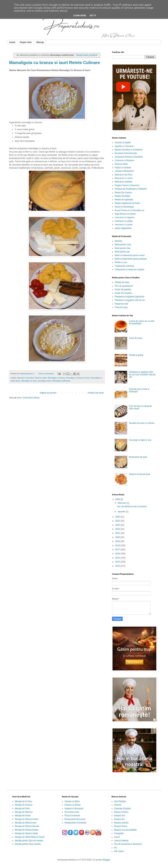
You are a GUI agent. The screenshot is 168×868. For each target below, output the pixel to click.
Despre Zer (119, 819)
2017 (118, 550)
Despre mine (26, 42)
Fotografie (119, 833)
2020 (118, 537)
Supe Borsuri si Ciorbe (125, 214)
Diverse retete (41, 378)
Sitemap (40, 42)
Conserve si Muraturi (124, 160)
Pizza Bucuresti (72, 812)
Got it (93, 16)
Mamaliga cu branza (56, 378)
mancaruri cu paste (124, 221)
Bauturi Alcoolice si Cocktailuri (129, 150)
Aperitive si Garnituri (25, 378)
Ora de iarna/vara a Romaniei (128, 844)
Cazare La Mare (72, 801)
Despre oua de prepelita (125, 830)
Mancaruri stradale (123, 182)
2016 (118, 554)
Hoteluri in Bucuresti (74, 809)
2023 (118, 525)
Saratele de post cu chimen (142, 423)
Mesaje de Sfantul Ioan (26, 823)
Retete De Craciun (123, 193)
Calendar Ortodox (122, 809)
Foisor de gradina (123, 289)
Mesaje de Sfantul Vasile (26, 833)
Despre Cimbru (121, 812)
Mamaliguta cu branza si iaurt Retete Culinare (55, 63)
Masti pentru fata (122, 248)
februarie (122, 503)
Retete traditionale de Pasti (127, 203)
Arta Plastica (120, 801)
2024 (118, 521)
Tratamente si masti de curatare (129, 270)
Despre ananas (121, 823)
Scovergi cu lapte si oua (140, 440)
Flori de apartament (124, 286)
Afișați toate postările (87, 55)
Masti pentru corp (123, 245)
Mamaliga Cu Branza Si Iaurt (78, 378)
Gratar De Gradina (123, 293)
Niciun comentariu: (47, 374)
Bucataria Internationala (126, 153)
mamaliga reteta (44, 381)
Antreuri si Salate (123, 143)
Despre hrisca (121, 826)
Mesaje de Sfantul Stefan (27, 830)
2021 (118, 533)
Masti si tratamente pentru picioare (131, 259)
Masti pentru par (122, 252)
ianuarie (122, 512)
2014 (118, 562)
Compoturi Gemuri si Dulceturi (129, 157)
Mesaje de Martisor (24, 812)
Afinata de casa (122, 282)
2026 (118, 499)
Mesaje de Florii (22, 809)
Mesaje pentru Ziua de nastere (29, 841)
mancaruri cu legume (124, 217)
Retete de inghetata (124, 200)
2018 (118, 545)
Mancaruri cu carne (124, 178)
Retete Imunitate (122, 196)
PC (116, 848)
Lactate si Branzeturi (124, 171)
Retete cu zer (121, 262)
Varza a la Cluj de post (139, 474)
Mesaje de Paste (23, 816)
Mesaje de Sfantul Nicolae (27, 826)
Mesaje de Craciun (24, 805)
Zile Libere (119, 851)
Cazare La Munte (73, 805)
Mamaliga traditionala (61, 381)
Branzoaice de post (138, 457)
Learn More (80, 16)
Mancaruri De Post (123, 175)
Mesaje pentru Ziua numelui (28, 844)
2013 (118, 566)
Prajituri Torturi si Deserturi (127, 185)
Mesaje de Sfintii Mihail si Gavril (30, 837)
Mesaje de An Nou (23, 801)
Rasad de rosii (121, 304)
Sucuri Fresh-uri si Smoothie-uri (129, 210)
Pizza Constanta (72, 816)
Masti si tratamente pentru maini (130, 255)
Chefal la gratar (136, 355)
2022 (118, 529)
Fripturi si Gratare (123, 168)
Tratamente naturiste (124, 266)
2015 (118, 558)
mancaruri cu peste (124, 225)
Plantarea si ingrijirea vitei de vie (130, 300)
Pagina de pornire (48, 393)
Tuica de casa (121, 307)
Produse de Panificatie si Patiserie (131, 189)
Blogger (106, 860)
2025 (118, 517)
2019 (118, 541)
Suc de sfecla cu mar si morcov (132, 506)
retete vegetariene (123, 228)
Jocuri (117, 837)
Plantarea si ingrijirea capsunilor (129, 297)
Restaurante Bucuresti (75, 819)
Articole (118, 805)
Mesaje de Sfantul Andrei (27, 819)
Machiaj (118, 241)
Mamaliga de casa (29, 381)
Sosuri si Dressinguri (124, 207)
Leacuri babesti (121, 841)
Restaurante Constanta (75, 823)
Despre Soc (120, 816)
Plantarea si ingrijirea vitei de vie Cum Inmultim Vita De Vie (142, 375)
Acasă (12, 42)
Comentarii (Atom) (31, 398)
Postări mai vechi (96, 393)
